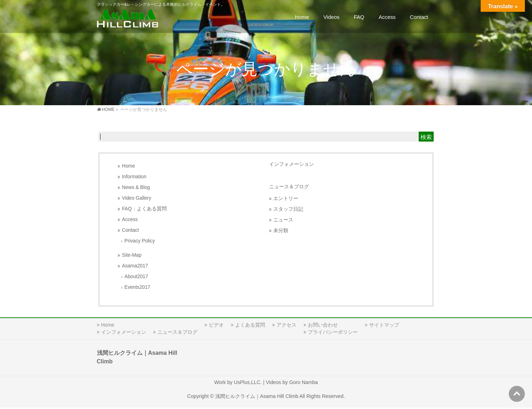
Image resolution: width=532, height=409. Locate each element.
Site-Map (132, 255)
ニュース (283, 220)
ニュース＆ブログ (289, 186)
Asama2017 (135, 266)
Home (128, 166)
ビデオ (216, 325)
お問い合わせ (323, 325)
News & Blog (136, 187)
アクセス (286, 325)
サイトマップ (384, 325)
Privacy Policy (140, 241)
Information (134, 177)
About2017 (136, 277)
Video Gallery (136, 198)
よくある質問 (250, 325)
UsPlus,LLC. (248, 382)
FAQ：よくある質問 (144, 209)
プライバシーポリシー (333, 332)
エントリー (286, 198)
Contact (130, 230)
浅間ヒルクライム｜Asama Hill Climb (257, 396)
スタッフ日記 (288, 209)
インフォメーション (291, 164)
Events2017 (137, 287)
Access (130, 219)
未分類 (281, 231)
